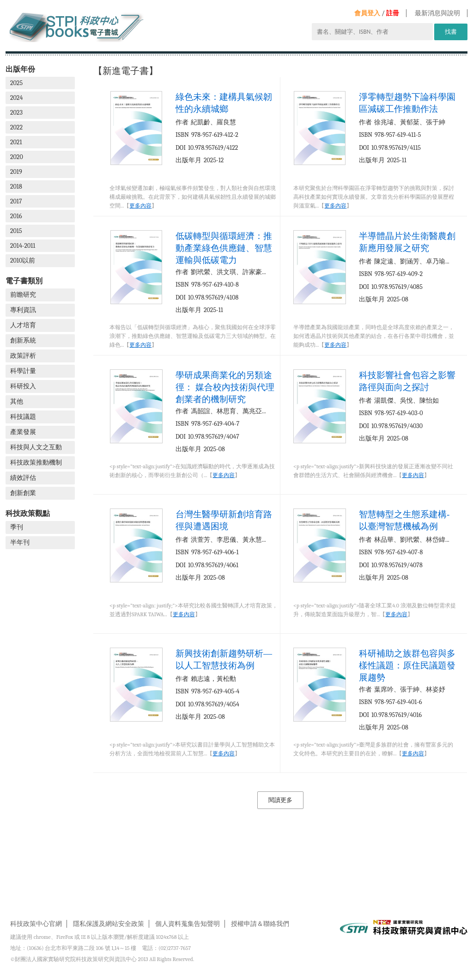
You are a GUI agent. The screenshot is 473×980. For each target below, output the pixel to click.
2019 (16, 172)
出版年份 (20, 69)
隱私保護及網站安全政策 (109, 924)
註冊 (393, 13)
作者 (182, 122)
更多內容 (140, 206)
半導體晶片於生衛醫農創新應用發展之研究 (407, 242)
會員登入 (367, 13)
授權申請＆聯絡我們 (260, 924)
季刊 (17, 527)
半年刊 (20, 542)
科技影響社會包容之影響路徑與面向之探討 (407, 381)
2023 (16, 113)
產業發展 (23, 432)
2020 (17, 157)
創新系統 (23, 340)
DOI (181, 148)
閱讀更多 (280, 800)
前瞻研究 (23, 295)
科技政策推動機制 (36, 462)
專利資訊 (23, 310)
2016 (16, 216)
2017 (16, 201)
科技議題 (23, 417)
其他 (17, 401)
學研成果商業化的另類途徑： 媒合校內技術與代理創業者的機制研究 (225, 387)
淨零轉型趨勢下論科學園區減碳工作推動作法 (407, 103)
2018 (16, 187)
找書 (451, 32)
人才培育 (23, 325)
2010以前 (23, 260)
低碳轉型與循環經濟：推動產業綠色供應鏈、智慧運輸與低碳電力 (224, 248)
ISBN (182, 135)
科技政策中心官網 (36, 924)
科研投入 (23, 386)
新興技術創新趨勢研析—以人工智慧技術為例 (224, 659)
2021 (16, 142)
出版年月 (188, 160)
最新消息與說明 (437, 13)
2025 (16, 83)
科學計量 (23, 371)
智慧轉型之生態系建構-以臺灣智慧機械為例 (404, 520)
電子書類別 (24, 281)
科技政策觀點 (28, 513)
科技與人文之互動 (36, 447)
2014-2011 (23, 246)
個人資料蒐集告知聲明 (188, 924)
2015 (16, 231)
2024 (16, 98)
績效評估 (23, 478)
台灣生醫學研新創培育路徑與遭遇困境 (224, 520)
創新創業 (23, 493)
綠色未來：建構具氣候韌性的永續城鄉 (224, 103)
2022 (16, 127)
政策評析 (23, 356)
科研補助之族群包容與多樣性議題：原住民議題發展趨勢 (407, 665)
